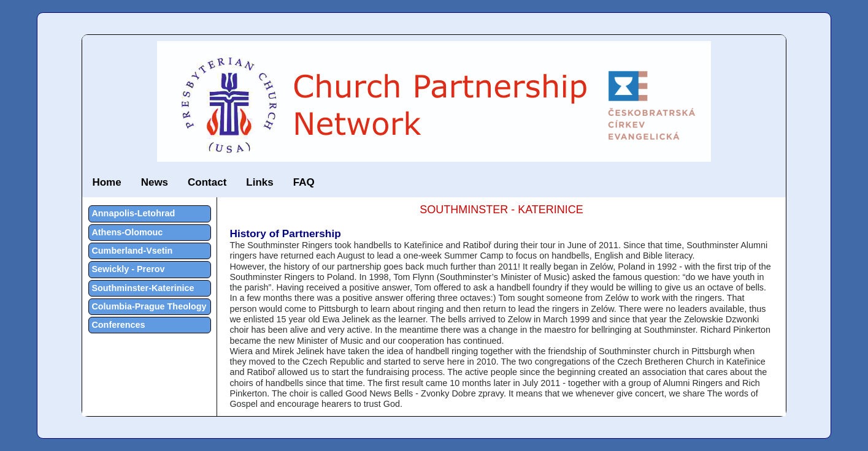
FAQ (304, 182)
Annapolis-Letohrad (133, 213)
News (155, 182)
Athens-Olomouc (127, 232)
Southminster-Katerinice (143, 288)
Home (106, 182)
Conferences (118, 325)
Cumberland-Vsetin (132, 251)
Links (259, 182)
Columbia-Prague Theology (149, 306)
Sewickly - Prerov (128, 269)
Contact (207, 182)
